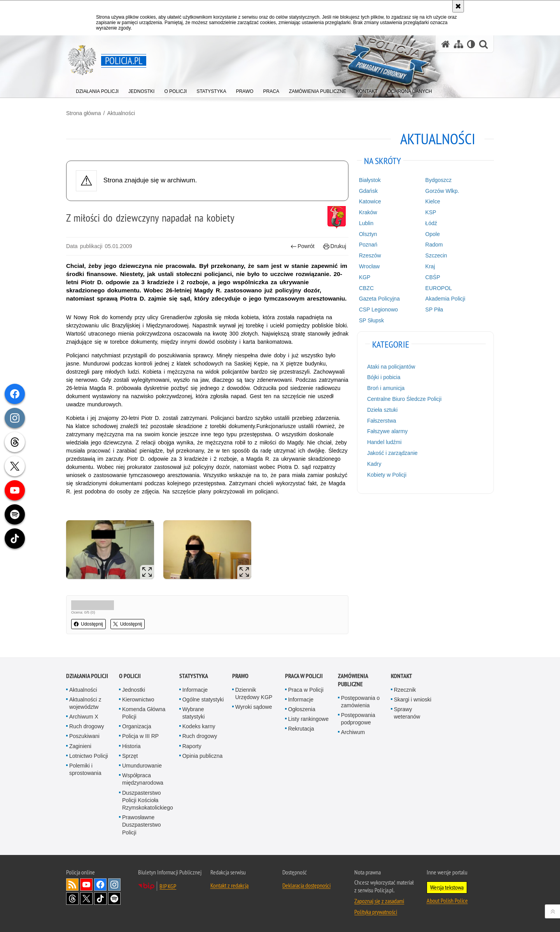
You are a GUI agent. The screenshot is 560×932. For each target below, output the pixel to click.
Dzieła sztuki (382, 410)
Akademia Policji (445, 299)
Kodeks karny (199, 726)
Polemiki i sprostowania (85, 769)
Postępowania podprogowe (358, 719)
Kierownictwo (138, 699)
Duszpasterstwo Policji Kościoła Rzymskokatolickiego (148, 800)
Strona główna (84, 113)
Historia (131, 746)
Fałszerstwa (382, 421)
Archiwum (353, 732)
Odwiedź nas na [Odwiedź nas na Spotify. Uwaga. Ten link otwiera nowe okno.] (114, 899)
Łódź (431, 223)
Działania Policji (87, 676)
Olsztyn (368, 234)
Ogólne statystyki (203, 699)
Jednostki (134, 690)
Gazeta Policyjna (379, 299)
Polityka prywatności (376, 912)
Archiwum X (84, 717)
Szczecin (436, 255)
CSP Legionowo (378, 310)
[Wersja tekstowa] (471, 44)
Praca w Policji (304, 676)
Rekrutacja (301, 729)
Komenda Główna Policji (144, 713)
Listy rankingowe (308, 719)
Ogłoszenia (302, 709)
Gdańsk (368, 191)
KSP (431, 212)
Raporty (192, 746)
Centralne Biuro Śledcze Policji (404, 399)
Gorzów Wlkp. (442, 191)
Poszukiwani (84, 736)
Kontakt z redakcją (229, 885)
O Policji (130, 676)
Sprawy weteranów (407, 713)
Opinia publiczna (203, 756)
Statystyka (194, 676)
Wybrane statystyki (194, 713)
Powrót (303, 246)
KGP (365, 277)
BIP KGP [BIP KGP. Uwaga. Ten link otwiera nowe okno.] (168, 886)
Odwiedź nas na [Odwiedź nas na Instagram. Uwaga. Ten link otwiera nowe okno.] (114, 885)
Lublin (366, 223)
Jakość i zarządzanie (392, 453)
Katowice (370, 201)
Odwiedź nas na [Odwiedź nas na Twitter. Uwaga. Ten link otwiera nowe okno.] (86, 899)
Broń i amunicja (386, 388)
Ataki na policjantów (391, 367)
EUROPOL (439, 288)
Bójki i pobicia (384, 377)
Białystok (370, 180)
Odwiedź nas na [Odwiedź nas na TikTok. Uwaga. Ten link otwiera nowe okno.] (100, 899)
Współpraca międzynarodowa (143, 779)
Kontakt (402, 676)
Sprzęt (130, 756)
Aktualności (121, 113)
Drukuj (335, 246)
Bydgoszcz (439, 180)
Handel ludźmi (384, 442)
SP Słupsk (371, 320)
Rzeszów (370, 255)
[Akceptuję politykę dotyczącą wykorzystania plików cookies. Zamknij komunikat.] (458, 6)
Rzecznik (405, 690)
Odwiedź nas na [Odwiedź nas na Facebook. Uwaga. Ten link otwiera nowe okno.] (100, 885)
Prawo (240, 676)
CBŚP (433, 277)
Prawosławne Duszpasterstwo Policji (142, 825)
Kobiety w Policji (387, 475)
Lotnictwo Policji (89, 756)
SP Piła (434, 310)
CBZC (366, 288)
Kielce (433, 201)
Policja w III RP (140, 736)
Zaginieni (80, 746)
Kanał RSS (72, 885)
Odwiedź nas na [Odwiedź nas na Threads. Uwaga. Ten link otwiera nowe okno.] (72, 899)
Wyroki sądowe (254, 707)
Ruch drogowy (87, 726)
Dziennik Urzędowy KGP (254, 693)
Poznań (368, 245)
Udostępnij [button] (88, 624)
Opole (433, 234)
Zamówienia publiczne (353, 680)
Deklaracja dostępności (306, 885)
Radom (434, 245)
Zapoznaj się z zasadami (379, 901)
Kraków (368, 212)
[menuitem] (97, 90)
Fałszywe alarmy (387, 431)
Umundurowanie (142, 766)
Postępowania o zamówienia (360, 702)
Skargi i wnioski (413, 699)
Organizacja (137, 726)
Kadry (374, 464)
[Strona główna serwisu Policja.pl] (446, 44)
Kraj (430, 266)
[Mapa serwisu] (458, 44)
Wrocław (369, 266)
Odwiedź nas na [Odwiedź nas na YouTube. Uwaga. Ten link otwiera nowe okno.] (86, 885)
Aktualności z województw (85, 703)
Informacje (195, 690)
